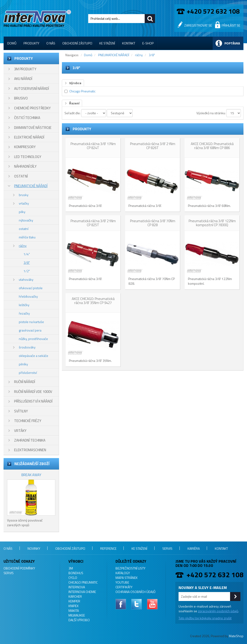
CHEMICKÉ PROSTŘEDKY (32, 108)
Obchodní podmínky (19, 568)
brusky (24, 195)
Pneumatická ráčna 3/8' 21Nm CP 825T (93, 223)
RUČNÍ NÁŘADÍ (25, 382)
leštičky (24, 305)
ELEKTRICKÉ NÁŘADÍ (29, 137)
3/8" (27, 263)
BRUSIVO (21, 98)
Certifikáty (124, 587)
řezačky (24, 313)
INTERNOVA (77, 587)
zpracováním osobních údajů (218, 611)
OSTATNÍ (21, 176)
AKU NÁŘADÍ (23, 79)
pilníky (23, 364)
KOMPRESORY (25, 147)
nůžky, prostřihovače (33, 339)
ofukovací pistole (31, 288)
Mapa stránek (127, 578)
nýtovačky (26, 220)
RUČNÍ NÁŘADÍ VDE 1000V (33, 392)
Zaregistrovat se (198, 25)
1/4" (27, 254)
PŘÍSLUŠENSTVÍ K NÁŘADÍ (33, 401)
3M (71, 568)
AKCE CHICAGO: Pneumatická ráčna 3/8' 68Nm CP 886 (212, 146)
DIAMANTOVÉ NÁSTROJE (33, 128)
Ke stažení (107, 43)
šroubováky (27, 347)
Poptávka (232, 43)
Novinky (34, 548)
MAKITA (74, 610)
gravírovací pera (30, 330)
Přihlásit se (231, 25)
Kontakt (129, 43)
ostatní (24, 229)
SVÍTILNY (21, 411)
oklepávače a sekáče (34, 356)
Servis (167, 548)
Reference (108, 548)
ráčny (23, 246)
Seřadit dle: (72, 113)
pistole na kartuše (31, 322)
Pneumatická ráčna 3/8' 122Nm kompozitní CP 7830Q (212, 223)
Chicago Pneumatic (82, 91)
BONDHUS (76, 573)
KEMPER (74, 601)
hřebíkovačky (28, 296)
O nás (51, 43)
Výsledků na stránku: (211, 113)
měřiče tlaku (27, 237)
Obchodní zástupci (77, 43)
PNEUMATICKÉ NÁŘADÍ (31, 186)
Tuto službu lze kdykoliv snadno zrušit (205, 618)
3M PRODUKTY (25, 69)
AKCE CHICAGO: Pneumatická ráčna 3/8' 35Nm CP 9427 (93, 301)
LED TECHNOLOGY (28, 157)
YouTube (122, 582)
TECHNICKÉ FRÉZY (28, 421)
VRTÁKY (20, 431)
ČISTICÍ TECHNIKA (27, 118)
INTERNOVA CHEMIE (82, 592)
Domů (12, 43)
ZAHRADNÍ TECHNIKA (30, 440)
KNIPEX (74, 606)
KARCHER (75, 596)
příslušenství (28, 373)
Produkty (31, 43)
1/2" (27, 271)
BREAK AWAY (31, 475)
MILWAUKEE (77, 615)
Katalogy (123, 573)
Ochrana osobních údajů (135, 592)
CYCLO (73, 578)
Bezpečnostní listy (130, 568)
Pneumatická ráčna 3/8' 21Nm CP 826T (153, 146)
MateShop (236, 636)
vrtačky (24, 203)
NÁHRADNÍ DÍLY (25, 166)
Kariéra (194, 548)
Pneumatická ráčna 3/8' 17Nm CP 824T (93, 146)
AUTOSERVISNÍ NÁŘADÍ (32, 89)
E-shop (148, 43)
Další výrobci (79, 620)
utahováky (26, 279)
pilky (22, 212)
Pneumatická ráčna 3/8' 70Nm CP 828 (153, 223)
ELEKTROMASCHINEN (30, 450)
